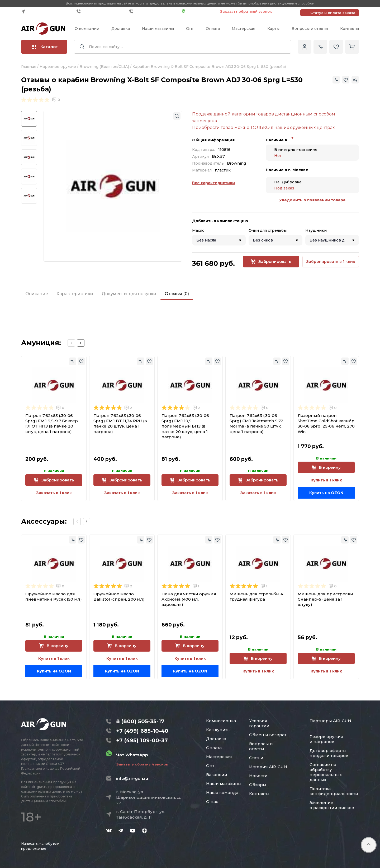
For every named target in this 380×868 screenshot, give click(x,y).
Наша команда (222, 793)
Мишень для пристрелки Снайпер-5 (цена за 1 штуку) (325, 599)
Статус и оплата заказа (333, 13)
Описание (37, 294)
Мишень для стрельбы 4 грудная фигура (256, 597)
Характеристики (75, 294)
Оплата (213, 29)
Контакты (350, 29)
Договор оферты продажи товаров (329, 753)
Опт (190, 29)
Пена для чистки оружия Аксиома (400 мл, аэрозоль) (189, 599)
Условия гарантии (259, 723)
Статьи (256, 758)
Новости (258, 776)
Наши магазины (158, 29)
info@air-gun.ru (132, 778)
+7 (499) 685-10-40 (102, 11)
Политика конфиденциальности (334, 791)
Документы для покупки (129, 294)
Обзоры (258, 785)
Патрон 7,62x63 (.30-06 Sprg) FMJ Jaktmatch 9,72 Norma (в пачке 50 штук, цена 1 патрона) (256, 424)
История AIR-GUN (268, 767)
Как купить (218, 730)
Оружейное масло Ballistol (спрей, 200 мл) (119, 597)
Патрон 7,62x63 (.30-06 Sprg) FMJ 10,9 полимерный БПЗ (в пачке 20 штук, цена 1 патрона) (185, 426)
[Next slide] (81, 343)
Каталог (45, 47)
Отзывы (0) (177, 294)
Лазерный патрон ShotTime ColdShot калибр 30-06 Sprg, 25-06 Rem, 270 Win (326, 424)
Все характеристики (213, 183)
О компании (87, 29)
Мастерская (243, 29)
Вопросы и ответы (310, 29)
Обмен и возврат (268, 735)
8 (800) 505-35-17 (140, 721)
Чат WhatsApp (198, 11)
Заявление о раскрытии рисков (332, 805)
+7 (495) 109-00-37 (154, 11)
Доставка (121, 29)
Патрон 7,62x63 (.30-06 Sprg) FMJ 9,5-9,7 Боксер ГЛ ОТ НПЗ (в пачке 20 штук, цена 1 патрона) (52, 424)
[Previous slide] (71, 343)
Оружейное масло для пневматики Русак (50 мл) (54, 597)
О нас (212, 802)
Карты (273, 29)
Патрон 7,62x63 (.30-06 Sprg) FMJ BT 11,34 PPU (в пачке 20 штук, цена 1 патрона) (120, 424)
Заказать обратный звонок (246, 11)
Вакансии (217, 775)
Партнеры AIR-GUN (330, 721)
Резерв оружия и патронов (326, 739)
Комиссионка (221, 721)
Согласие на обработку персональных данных (326, 772)
